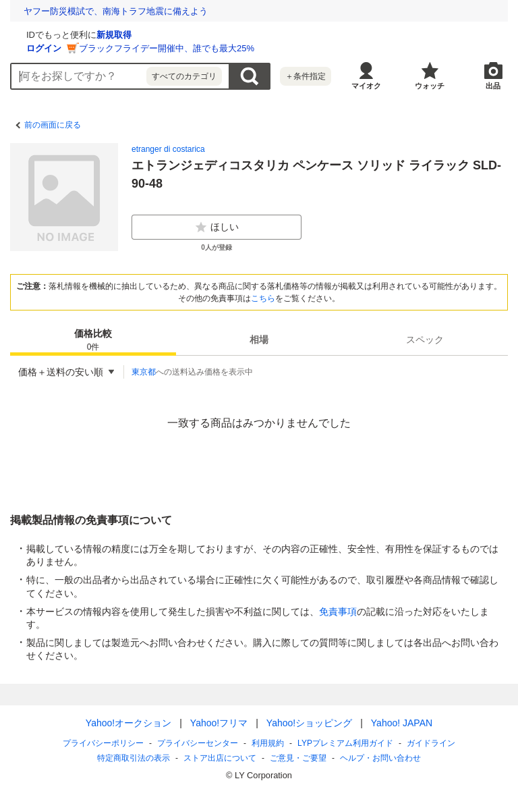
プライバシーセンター (198, 743)
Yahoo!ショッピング (309, 723)
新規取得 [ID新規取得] (275, 35)
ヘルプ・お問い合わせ (380, 758)
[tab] (93, 340)
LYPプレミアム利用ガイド (345, 743)
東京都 (144, 372)
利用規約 (268, 743)
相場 (259, 340)
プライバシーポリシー (103, 743)
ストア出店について (220, 758)
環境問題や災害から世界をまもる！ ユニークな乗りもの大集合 (151, 11)
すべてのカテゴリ (184, 76)
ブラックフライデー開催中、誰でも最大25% (327, 48)
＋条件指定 (306, 76)
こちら (263, 298)
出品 (493, 86)
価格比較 (93, 341)
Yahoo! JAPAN (402, 723)
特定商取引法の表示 (134, 758)
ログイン (204, 48)
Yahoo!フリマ (219, 723)
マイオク (366, 86)
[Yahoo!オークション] (95, 33)
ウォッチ (430, 86)
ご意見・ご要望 (298, 758)
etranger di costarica (168, 149)
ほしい (217, 227)
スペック (425, 340)
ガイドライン (431, 743)
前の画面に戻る (53, 125)
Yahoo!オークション (128, 723)
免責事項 (338, 612)
